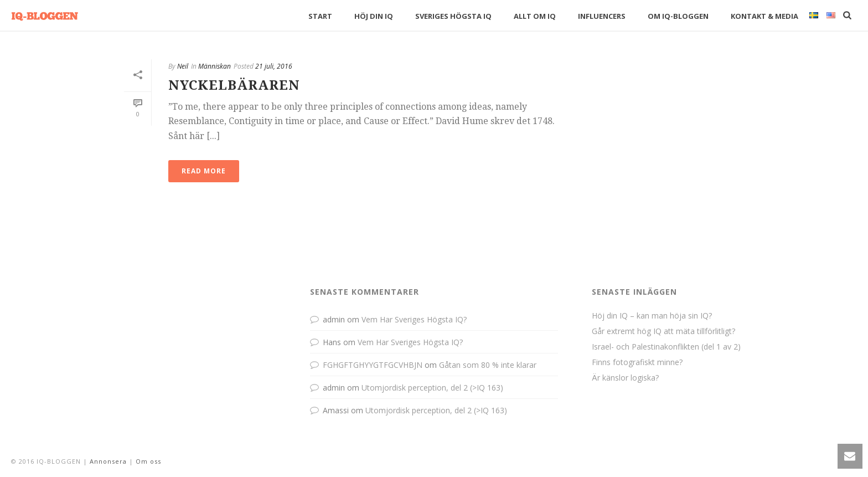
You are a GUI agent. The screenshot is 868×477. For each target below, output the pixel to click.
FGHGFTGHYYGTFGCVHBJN (373, 365)
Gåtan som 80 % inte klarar (488, 365)
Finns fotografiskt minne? (637, 362)
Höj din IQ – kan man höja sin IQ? (652, 316)
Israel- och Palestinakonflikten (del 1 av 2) (666, 347)
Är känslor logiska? (625, 378)
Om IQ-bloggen (678, 16)
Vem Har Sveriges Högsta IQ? (414, 319)
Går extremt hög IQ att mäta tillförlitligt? (663, 331)
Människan (215, 66)
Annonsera (108, 461)
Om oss (148, 461)
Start (320, 16)
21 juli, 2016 (274, 66)
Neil (183, 66)
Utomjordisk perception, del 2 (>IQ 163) (432, 388)
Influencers (602, 16)
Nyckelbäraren (234, 85)
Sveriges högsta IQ (453, 16)
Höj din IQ (374, 16)
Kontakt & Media (764, 16)
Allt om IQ (535, 16)
